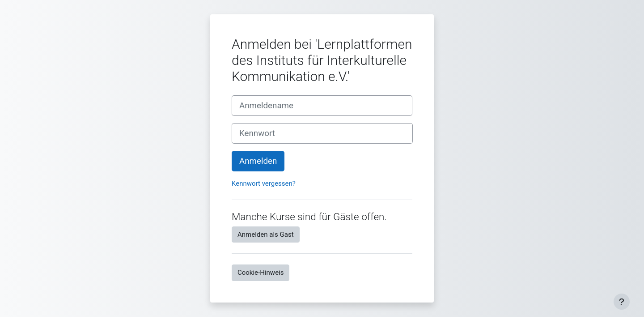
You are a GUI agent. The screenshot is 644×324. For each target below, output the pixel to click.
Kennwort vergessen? (264, 183)
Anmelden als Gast (266, 234)
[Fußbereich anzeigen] (622, 302)
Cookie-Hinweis (261, 273)
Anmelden (258, 161)
